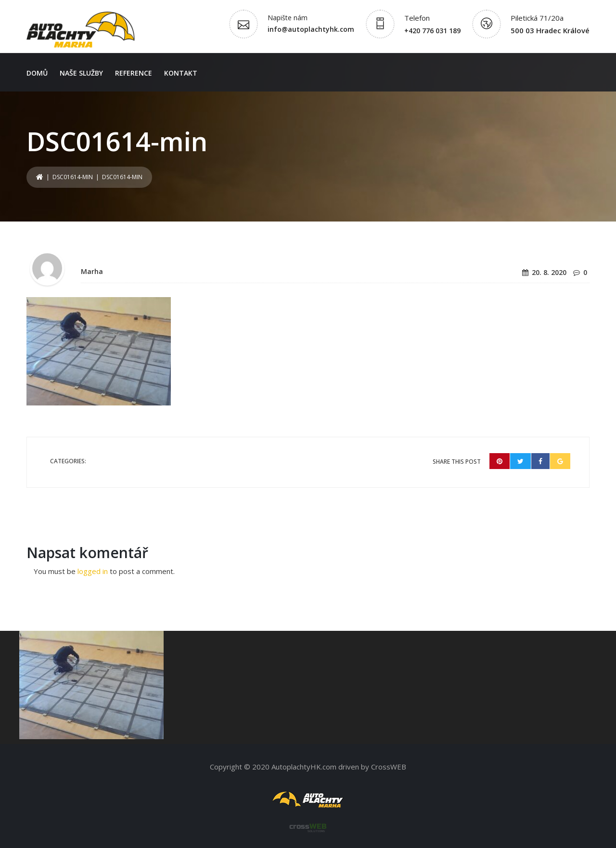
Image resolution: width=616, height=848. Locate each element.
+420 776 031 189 (432, 31)
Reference (134, 73)
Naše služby (81, 73)
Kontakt (181, 73)
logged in (93, 571)
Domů (37, 73)
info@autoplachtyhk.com (311, 29)
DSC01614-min (73, 177)
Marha (92, 271)
